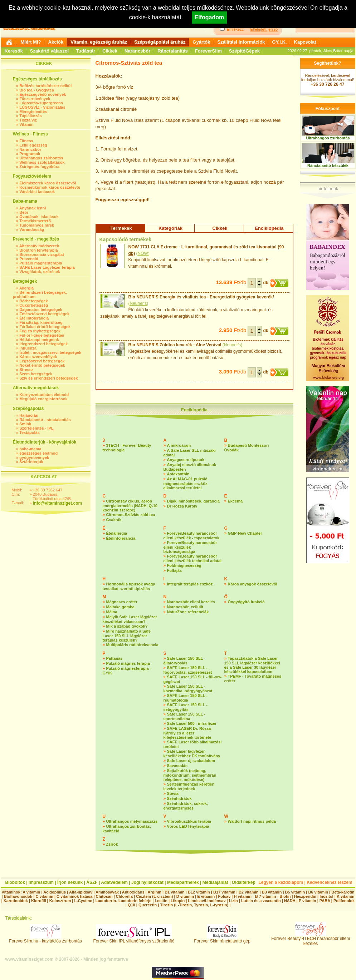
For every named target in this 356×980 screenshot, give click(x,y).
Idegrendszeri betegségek (43, 344)
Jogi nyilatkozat (147, 882)
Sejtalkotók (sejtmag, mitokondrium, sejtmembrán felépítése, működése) (190, 775)
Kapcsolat (305, 42)
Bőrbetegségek (33, 301)
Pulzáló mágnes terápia (128, 663)
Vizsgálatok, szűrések (40, 272)
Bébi (24, 212)
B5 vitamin (295, 892)
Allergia (26, 288)
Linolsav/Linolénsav (207, 901)
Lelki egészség (33, 145)
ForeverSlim (208, 51)
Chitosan (104, 896)
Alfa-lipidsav (81, 892)
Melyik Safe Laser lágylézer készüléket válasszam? (130, 619)
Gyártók (201, 42)
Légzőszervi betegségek (42, 361)
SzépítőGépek (244, 51)
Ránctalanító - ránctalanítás (45, 420)
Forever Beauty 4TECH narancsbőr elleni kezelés (310, 939)
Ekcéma (235, 501)
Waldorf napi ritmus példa (252, 821)
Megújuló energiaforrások (43, 399)
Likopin (178, 901)
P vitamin (308, 901)
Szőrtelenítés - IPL (36, 428)
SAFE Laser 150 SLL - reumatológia (186, 698)
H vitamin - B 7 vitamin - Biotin (262, 896)
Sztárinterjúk (31, 462)
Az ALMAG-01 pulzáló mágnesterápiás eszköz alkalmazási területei (186, 483)
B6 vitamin (318, 892)
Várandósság (32, 229)
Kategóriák (170, 228)
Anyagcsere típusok (186, 460)
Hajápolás (29, 415)
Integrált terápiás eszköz (190, 584)
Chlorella (124, 896)
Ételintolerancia (34, 318)
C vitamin (44, 896)
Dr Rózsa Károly (182, 506)
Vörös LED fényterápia (188, 826)
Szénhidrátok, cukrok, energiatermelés (186, 806)
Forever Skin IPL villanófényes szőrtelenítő (134, 939)
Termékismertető (35, 221)
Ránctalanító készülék (328, 165)
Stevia (173, 793)
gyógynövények (34, 457)
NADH (290, 901)
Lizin (233, 901)
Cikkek (110, 51)
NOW (143, 253)
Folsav (224, 896)
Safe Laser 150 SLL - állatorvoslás (184, 661)
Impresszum (41, 882)
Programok (30, 154)
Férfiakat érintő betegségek (45, 327)
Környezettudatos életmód (44, 395)
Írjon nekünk (70, 882)
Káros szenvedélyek (38, 357)
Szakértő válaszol (49, 51)
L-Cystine (83, 901)
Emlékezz (235, 29)
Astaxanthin (178, 474)
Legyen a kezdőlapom (281, 882)
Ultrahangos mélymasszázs (132, 821)
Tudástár (86, 51)
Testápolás (30, 432)
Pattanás (114, 658)
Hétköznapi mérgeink (39, 340)
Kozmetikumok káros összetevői (50, 187)
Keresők (14, 51)
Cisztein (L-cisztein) (154, 896)
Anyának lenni (33, 208)
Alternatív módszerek (39, 246)
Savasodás (177, 766)
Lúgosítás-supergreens (41, 103)
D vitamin (185, 896)
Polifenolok (344, 901)
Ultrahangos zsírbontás (41, 158)
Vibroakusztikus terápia (189, 821)
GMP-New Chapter (245, 533)
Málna (112, 612)
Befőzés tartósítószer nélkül (45, 86)
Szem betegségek (36, 374)
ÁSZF (92, 882)
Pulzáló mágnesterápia (41, 263)
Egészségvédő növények (43, 94)
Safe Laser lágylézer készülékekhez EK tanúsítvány (192, 754)
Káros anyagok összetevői (253, 584)
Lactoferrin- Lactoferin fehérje (123, 901)
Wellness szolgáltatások (42, 162)
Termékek (121, 228)
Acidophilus (55, 892)
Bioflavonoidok (18, 896)
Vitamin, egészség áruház (99, 42)
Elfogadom (209, 17)
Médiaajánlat (215, 882)
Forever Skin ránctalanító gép (222, 939)
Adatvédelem (114, 882)
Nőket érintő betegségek (42, 365)
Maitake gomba (120, 607)
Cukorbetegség (34, 305)
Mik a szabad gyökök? (127, 626)
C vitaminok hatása (74, 896)
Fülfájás (175, 570)
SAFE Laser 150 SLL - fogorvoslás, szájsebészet (188, 670)
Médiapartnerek (183, 882)
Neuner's (138, 303)
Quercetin (148, 905)
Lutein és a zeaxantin (261, 901)
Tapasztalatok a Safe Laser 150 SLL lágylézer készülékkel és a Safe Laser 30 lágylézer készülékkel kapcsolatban (252, 665)
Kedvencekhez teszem (329, 882)
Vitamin (26, 124)
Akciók (56, 42)
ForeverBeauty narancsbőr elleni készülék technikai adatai (193, 558)
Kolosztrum (60, 901)
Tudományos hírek (37, 225)
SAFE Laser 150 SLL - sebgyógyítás (186, 707)
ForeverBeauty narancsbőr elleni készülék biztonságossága (190, 547)
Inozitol (326, 896)
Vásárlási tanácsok (37, 192)
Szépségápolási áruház (160, 42)
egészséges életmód (38, 453)
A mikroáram (179, 445)
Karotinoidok (16, 901)
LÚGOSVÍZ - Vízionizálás (42, 107)
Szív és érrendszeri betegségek (48, 378)
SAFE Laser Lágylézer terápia (47, 267)
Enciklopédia (269, 228)
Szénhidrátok (179, 798)
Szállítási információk (241, 42)
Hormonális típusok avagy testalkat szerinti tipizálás (129, 586)
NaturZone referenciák (188, 612)
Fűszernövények (35, 99)
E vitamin (206, 896)
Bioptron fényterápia (39, 250)
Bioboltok (15, 882)
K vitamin (346, 896)
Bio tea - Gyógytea (37, 90)
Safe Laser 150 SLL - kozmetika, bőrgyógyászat (188, 689)
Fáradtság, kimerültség (41, 322)
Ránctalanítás (173, 51)
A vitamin (31, 892)
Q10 (131, 905)
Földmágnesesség (184, 565)
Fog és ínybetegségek (40, 331)
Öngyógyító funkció (246, 602)
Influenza (28, 348)
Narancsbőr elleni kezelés (191, 602)
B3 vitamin (272, 892)
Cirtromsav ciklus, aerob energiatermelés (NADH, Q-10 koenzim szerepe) (130, 506)
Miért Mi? (31, 42)
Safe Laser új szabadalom (191, 761)
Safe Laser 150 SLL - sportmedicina (184, 716)
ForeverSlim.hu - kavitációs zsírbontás (45, 939)
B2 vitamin (249, 892)
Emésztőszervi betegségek (44, 314)
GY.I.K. (279, 42)
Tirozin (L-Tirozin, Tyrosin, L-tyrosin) (194, 905)
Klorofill (39, 901)
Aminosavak (107, 892)
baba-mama (30, 449)
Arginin (154, 892)
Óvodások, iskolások (39, 217)
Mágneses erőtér (122, 602)
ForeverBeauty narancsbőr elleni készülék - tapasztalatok (192, 536)
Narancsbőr (137, 51)
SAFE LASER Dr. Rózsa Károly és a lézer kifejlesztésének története (187, 733)
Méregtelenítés (33, 112)
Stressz (26, 370)
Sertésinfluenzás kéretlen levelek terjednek (189, 786)
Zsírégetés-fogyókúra (39, 167)
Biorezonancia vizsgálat (42, 254)
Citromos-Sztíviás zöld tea (131, 515)
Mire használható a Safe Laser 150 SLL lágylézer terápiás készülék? (127, 636)
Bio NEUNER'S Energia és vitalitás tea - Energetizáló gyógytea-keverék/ (201, 297)
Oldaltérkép (244, 882)
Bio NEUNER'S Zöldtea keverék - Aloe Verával (175, 345)
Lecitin (161, 901)
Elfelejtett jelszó (264, 29)
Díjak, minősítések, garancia (193, 501)
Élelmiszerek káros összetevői (48, 183)
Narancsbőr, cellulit (185, 607)
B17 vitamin (224, 892)
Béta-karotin (343, 892)
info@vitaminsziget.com (58, 503)
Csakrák (114, 520)
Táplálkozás (30, 116)
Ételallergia (117, 533)
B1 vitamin (175, 892)
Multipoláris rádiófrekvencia (132, 645)
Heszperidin (306, 896)
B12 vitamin (199, 892)
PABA (325, 901)
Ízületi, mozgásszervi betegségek (50, 352)
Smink (25, 424)
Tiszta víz (28, 120)
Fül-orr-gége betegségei (42, 335)
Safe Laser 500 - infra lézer (192, 723)
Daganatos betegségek (41, 310)
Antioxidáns (133, 892)
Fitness (26, 141)
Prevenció (29, 259)
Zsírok (112, 844)
